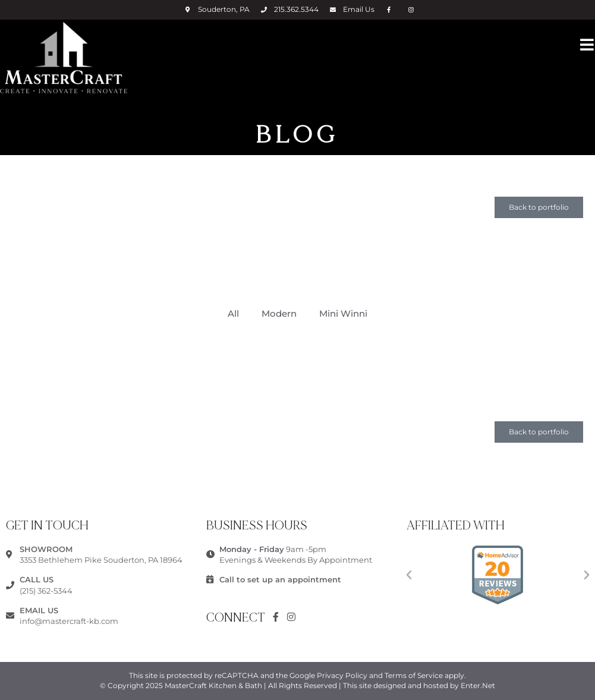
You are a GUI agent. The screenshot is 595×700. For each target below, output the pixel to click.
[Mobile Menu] (588, 44)
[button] (539, 207)
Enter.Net (478, 685)
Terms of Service (414, 675)
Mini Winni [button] (343, 313)
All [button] (233, 313)
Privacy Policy (342, 675)
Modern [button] (279, 313)
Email (359, 9)
